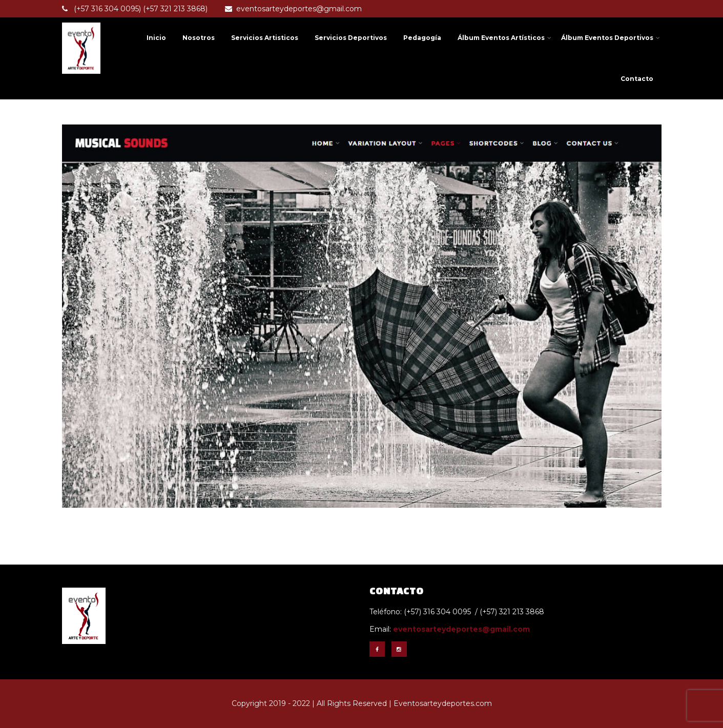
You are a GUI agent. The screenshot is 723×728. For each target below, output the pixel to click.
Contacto (637, 79)
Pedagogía (422, 38)
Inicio (156, 38)
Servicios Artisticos (265, 38)
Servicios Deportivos (351, 38)
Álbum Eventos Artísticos (504, 38)
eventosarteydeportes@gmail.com (293, 9)
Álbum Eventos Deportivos (611, 38)
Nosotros (199, 38)
